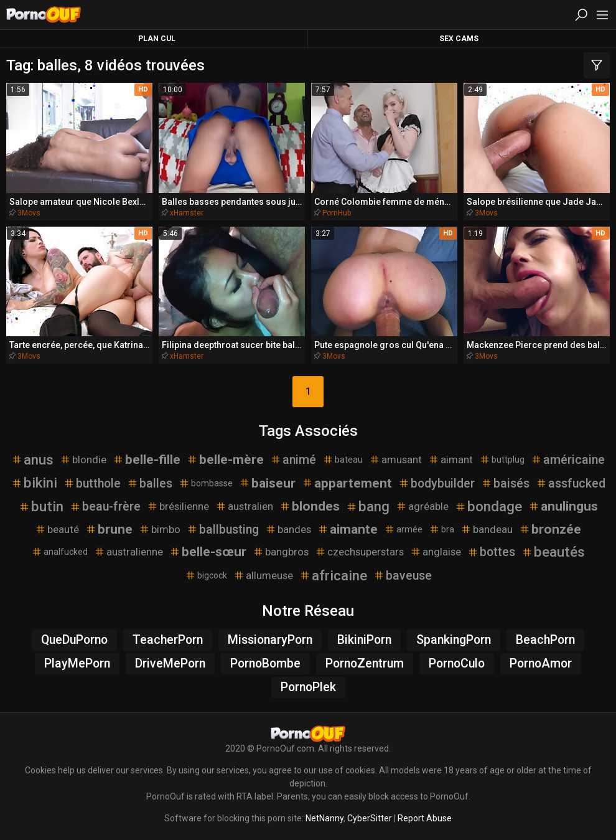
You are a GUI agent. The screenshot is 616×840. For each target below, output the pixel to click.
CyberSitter (370, 818)
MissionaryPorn (270, 640)
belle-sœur (208, 552)
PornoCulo (457, 663)
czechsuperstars (359, 552)
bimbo (160, 529)
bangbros (281, 552)
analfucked (59, 552)
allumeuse (263, 575)
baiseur (267, 483)
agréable (422, 506)
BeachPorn (545, 640)
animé (293, 460)
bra (441, 529)
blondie (83, 460)
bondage (488, 506)
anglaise (436, 552)
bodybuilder (436, 484)
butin (41, 506)
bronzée (550, 529)
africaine (333, 575)
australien (244, 506)
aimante (348, 529)
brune (109, 529)
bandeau (487, 529)
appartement (347, 483)
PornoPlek (308, 687)
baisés (505, 484)
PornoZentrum (365, 663)
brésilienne (178, 506)
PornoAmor (541, 663)
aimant (450, 460)
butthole (92, 484)
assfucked (571, 484)
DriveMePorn (170, 663)
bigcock (206, 575)
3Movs (29, 213)
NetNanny (324, 818)
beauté (57, 529)
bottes (491, 552)
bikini (34, 483)
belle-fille (147, 460)
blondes (310, 506)
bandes (288, 529)
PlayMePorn (77, 663)
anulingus (563, 506)
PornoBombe (265, 663)
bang (368, 506)
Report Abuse (425, 818)
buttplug (502, 460)
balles (150, 484)
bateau (343, 460)
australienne (128, 552)
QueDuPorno (74, 640)
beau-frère (105, 507)
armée (403, 529)
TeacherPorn (168, 640)
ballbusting (223, 530)
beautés (553, 552)
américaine (568, 460)
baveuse (403, 576)
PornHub (337, 213)
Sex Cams (459, 39)
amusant (395, 460)
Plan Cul (157, 39)
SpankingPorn (454, 640)
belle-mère (225, 460)
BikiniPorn (364, 640)
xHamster (187, 213)
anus (32, 460)
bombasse (206, 483)
